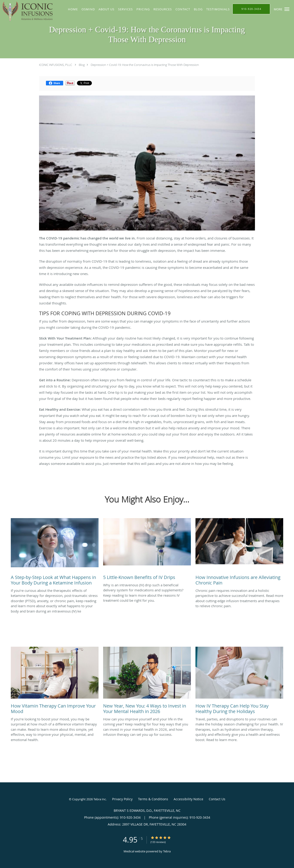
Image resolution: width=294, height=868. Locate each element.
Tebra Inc (100, 799)
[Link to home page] (28, 12)
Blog (82, 65)
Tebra (167, 851)
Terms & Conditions (153, 799)
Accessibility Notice (188, 799)
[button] (287, 9)
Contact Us (217, 799)
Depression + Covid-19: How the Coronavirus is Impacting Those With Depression (145, 65)
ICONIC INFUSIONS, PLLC (56, 65)
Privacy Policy (122, 799)
